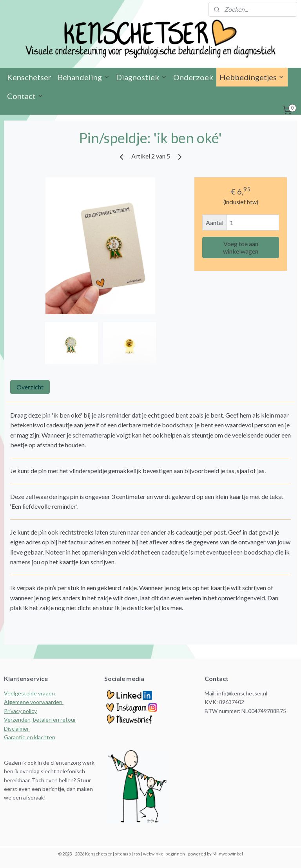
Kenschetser (29, 77)
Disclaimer (17, 728)
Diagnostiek (141, 77)
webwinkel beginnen (164, 854)
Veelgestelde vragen (29, 693)
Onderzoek (193, 77)
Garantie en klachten (30, 737)
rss (137, 854)
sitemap (123, 854)
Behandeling (84, 77)
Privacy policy (20, 711)
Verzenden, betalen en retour (40, 719)
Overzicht (30, 387)
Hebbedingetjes (252, 77)
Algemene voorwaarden (34, 702)
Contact (25, 96)
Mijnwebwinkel (228, 854)
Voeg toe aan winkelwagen (241, 247)
